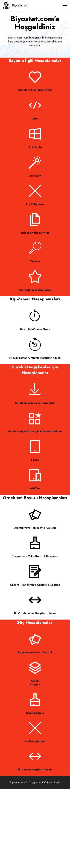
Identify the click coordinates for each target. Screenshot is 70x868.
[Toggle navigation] (65, 6)
